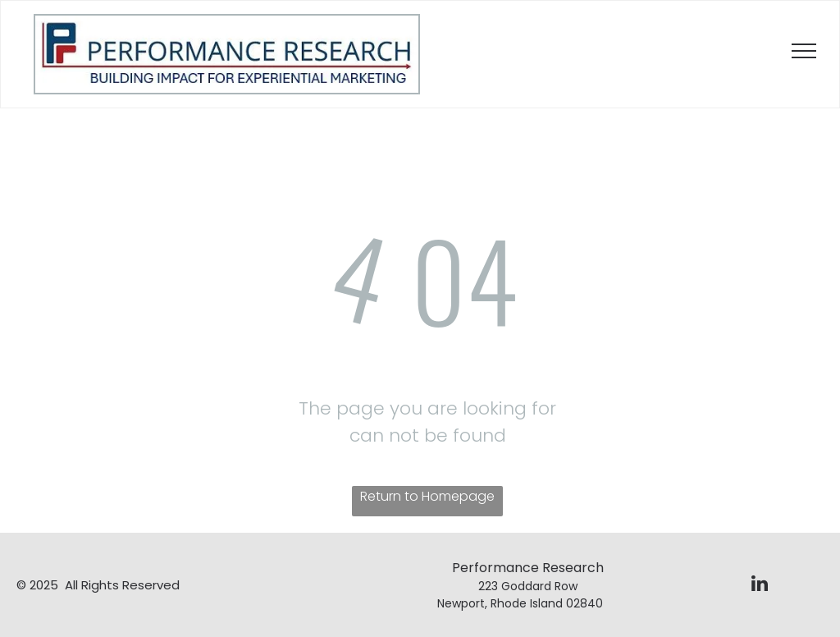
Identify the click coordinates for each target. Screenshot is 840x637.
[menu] (804, 51)
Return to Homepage (427, 496)
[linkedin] (759, 585)
